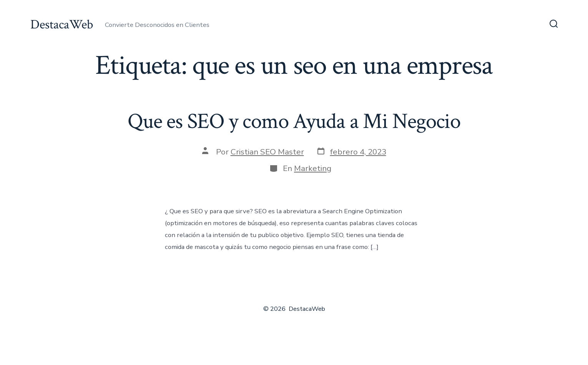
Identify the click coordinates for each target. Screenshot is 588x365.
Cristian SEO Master (267, 152)
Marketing (313, 168)
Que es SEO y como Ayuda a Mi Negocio (294, 121)
